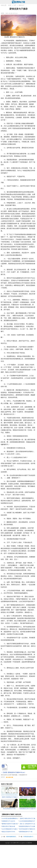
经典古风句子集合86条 (8, 826)
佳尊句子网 (16, 843)
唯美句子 (22, 5)
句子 (15, 5)
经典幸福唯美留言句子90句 (13, 837)
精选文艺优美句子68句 (8, 832)
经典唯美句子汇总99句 (8, 821)
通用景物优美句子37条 (26, 832)
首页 (10, 5)
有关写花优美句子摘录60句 (27, 829)
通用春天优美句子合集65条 (10, 824)
